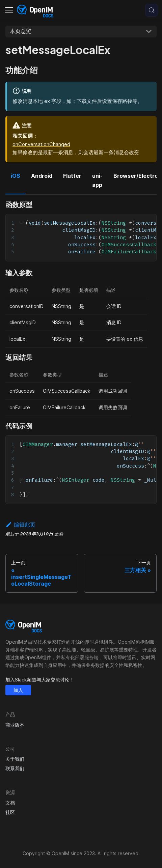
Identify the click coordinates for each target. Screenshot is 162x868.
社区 (10, 812)
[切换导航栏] (9, 10)
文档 (10, 803)
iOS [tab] (16, 176)
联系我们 (15, 768)
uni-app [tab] (97, 180)
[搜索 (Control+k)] (152, 10)
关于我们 (15, 759)
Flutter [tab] (72, 176)
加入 (18, 690)
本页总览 (21, 31)
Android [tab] (42, 176)
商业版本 (15, 725)
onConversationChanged (41, 144)
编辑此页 (20, 525)
